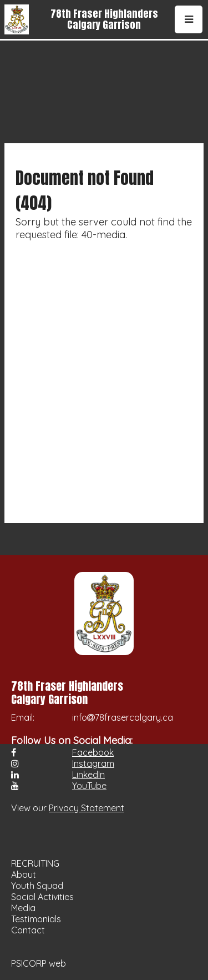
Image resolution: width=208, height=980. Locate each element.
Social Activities (42, 897)
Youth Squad (37, 886)
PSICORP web (39, 963)
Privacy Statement (87, 808)
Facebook (93, 752)
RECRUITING (35, 863)
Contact (28, 930)
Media (23, 908)
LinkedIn (88, 775)
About (24, 875)
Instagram (93, 763)
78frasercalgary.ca (134, 717)
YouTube (89, 786)
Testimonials (36, 919)
